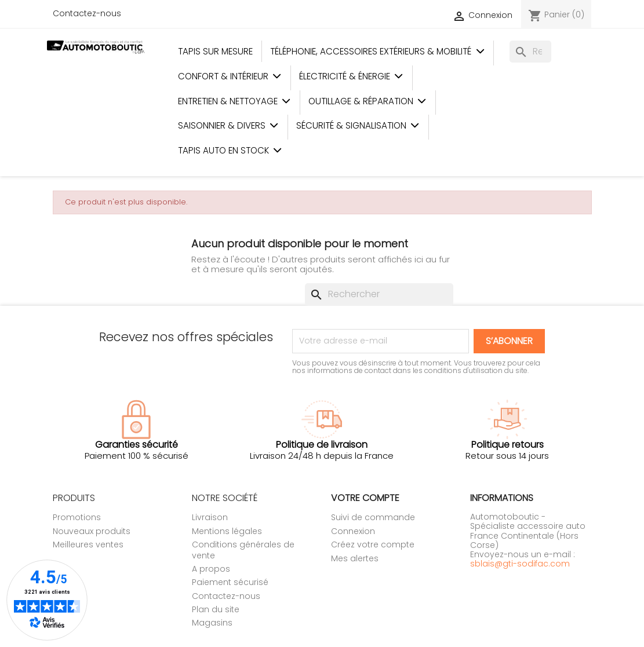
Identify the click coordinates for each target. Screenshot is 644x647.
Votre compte (365, 498)
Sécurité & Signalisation (358, 125)
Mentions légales (227, 531)
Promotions (77, 517)
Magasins (212, 623)
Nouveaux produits (92, 531)
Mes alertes (355, 558)
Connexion (353, 531)
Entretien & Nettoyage (234, 101)
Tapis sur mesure (215, 51)
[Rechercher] (530, 52)
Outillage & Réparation (368, 101)
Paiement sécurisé (230, 582)
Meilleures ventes (88, 544)
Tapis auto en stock (230, 150)
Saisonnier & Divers (228, 125)
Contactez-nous (87, 13)
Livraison (210, 517)
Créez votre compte (373, 544)
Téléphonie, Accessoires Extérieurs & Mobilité (377, 51)
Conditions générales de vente (243, 550)
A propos (211, 569)
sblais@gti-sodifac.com (520, 564)
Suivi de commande (373, 517)
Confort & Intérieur (230, 76)
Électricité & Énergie (351, 76)
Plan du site (216, 609)
